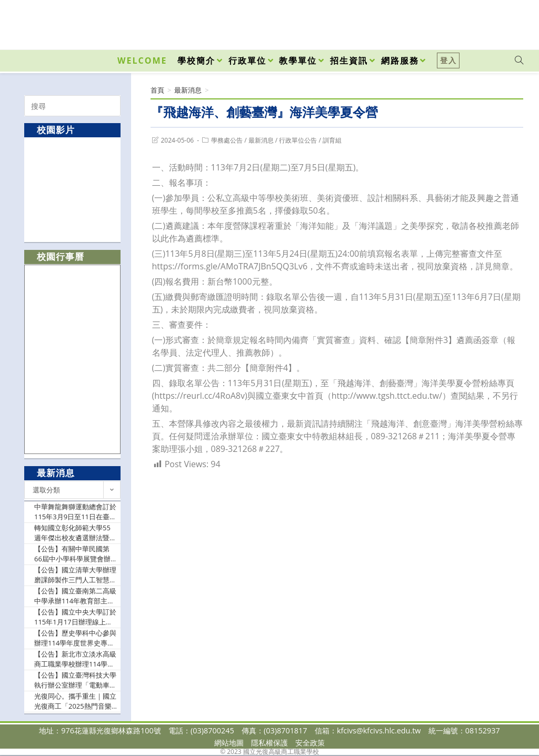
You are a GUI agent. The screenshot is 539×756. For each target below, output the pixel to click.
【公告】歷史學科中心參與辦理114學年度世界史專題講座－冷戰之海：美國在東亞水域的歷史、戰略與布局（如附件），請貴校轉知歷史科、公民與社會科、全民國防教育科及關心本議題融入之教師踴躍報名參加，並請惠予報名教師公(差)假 (75, 638)
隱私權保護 (269, 743)
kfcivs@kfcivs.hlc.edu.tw (379, 730)
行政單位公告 (298, 140)
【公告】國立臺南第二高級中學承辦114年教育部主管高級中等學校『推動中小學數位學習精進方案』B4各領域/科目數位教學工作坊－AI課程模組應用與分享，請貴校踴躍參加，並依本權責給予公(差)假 (75, 596)
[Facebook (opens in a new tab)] (459, 22)
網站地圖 (229, 743)
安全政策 (310, 743)
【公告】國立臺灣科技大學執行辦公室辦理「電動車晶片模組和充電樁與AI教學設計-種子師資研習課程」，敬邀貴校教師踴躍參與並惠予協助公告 (75, 681)
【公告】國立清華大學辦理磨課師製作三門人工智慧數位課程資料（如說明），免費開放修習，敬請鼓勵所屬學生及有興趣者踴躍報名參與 (75, 575)
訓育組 (332, 140)
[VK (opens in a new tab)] (505, 22)
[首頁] (157, 90)
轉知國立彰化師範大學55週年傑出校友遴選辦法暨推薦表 (75, 533)
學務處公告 (227, 140)
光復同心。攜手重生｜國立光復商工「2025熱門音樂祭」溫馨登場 (75, 702)
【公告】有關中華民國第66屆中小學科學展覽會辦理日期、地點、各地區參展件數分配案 (75, 554)
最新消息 (261, 140)
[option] (73, 189)
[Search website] (519, 61)
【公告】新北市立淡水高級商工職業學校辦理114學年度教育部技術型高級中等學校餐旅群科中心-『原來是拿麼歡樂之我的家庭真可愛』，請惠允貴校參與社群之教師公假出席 (75, 659)
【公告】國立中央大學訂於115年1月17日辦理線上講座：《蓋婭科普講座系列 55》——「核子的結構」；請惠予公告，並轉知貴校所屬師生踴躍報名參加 (75, 617)
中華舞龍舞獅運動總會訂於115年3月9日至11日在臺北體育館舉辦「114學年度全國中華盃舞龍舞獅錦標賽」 (75, 512)
